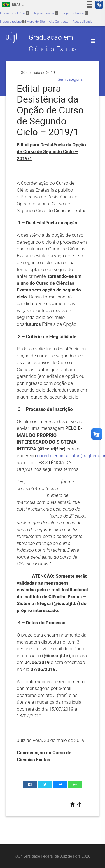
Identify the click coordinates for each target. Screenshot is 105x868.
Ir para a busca (76, 13)
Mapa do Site (36, 22)
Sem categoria (70, 79)
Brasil (12, 5)
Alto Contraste (59, 22)
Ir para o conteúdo (15, 13)
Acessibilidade (82, 22)
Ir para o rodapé (13, 22)
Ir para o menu (46, 13)
